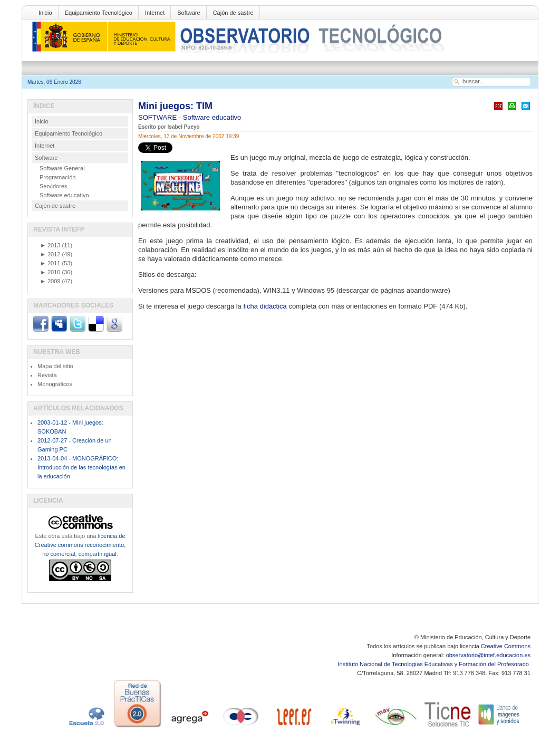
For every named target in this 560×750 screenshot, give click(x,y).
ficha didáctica (266, 306)
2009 (50, 281)
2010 (50, 272)
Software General (62, 168)
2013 (50, 245)
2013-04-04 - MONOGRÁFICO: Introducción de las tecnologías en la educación (81, 467)
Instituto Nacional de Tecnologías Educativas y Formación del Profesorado (434, 664)
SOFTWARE (158, 117)
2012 (50, 254)
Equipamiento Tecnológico (99, 13)
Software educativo (212, 117)
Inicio (45, 13)
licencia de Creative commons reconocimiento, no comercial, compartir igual (80, 545)
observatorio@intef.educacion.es (488, 655)
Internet (155, 13)
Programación (57, 177)
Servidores (54, 186)
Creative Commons (506, 646)
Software (189, 13)
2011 (50, 263)
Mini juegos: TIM (175, 106)
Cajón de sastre (233, 13)
